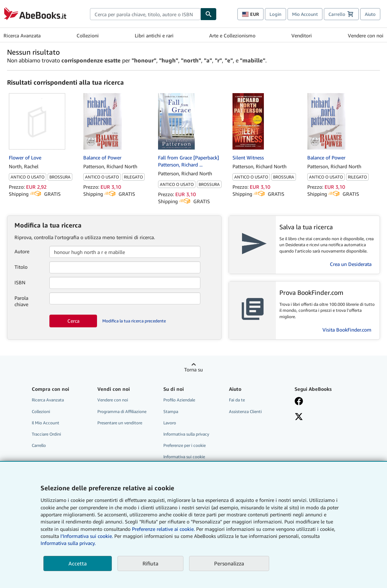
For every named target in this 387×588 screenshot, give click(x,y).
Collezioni (88, 35)
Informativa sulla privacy (186, 434)
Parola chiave (21, 301)
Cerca (73, 321)
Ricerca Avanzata (22, 35)
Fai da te (237, 400)
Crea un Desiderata (351, 264)
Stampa (171, 411)
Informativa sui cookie (184, 457)
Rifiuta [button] (150, 563)
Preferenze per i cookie (185, 445)
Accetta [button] (78, 563)
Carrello (39, 445)
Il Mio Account (46, 423)
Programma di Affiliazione (122, 411)
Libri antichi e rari (154, 35)
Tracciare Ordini (46, 434)
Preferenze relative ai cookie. (163, 529)
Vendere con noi (366, 35)
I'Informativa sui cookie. (87, 536)
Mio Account (305, 14)
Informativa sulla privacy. (68, 543)
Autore (22, 251)
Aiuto (370, 14)
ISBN (20, 282)
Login (276, 14)
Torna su (193, 369)
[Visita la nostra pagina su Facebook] (323, 402)
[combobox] (145, 14)
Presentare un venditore (120, 423)
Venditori (302, 35)
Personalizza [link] (229, 563)
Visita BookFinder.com (347, 330)
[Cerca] (208, 14)
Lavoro (170, 423)
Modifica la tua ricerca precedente (134, 321)
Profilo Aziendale (179, 400)
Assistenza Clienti (245, 411)
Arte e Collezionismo (232, 35)
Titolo (21, 267)
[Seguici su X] (323, 417)
